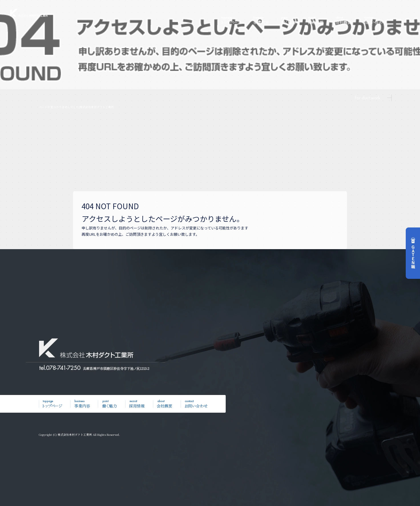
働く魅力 (291, 20)
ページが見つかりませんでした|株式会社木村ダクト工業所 (76, 107)
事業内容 (263, 20)
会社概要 (347, 20)
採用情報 (319, 20)
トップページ (233, 20)
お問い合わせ (376, 20)
